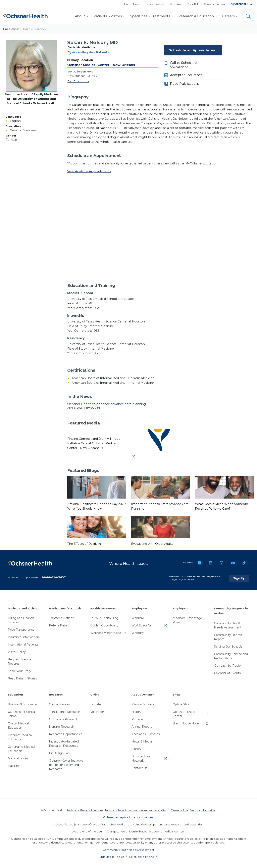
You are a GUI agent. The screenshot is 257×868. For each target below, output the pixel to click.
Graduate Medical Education (20, 737)
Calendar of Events (227, 672)
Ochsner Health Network (143, 758)
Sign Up (242, 577)
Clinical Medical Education (18, 725)
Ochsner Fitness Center (184, 713)
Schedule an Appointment (193, 50)
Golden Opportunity (104, 625)
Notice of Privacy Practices (85, 810)
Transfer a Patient (61, 617)
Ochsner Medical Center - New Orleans (101, 65)
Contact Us (139, 767)
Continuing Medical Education (21, 748)
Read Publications (185, 84)
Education (15, 694)
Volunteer (97, 711)
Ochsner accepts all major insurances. (129, 817)
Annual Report (142, 726)
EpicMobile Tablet (112, 856)
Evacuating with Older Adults (152, 544)
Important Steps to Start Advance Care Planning (160, 506)
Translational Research (65, 711)
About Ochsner (143, 694)
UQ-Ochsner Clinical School (22, 713)
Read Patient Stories (22, 678)
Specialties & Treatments (150, 16)
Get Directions (78, 81)
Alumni (136, 748)
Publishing (15, 765)
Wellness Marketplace (106, 632)
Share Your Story (19, 670)
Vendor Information (203, 810)
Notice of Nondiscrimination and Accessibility (136, 810)
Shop (176, 694)
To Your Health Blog (104, 617)
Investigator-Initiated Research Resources (64, 743)
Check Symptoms (214, 4)
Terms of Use (180, 810)
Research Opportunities (66, 733)
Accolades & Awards (146, 733)
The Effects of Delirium (84, 544)
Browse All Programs (22, 704)
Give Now (175, 4)
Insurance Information (23, 636)
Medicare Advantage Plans (187, 620)
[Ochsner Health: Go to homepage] (25, 15)
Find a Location (155, 4)
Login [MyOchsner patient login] (251, 4)
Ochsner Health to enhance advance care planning (107, 404)
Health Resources (103, 608)
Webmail (138, 617)
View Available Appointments (89, 171)
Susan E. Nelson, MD (35, 29)
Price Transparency (21, 629)
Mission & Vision (143, 704)
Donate (96, 704)
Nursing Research (62, 726)
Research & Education (196, 16)
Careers (228, 16)
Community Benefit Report (228, 636)
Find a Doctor (132, 4)
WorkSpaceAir (141, 625)
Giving (95, 694)
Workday (138, 632)
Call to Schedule (196, 65)
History (137, 711)
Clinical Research (61, 704)
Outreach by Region (228, 665)
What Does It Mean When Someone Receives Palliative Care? (222, 506)
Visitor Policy (17, 651)
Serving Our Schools (228, 646)
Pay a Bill (192, 4)
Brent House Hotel (186, 723)
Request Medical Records (20, 661)
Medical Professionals (65, 608)
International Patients (23, 644)
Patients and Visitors (23, 608)
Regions (137, 719)
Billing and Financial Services (21, 620)
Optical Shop (182, 704)
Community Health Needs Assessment (228, 625)
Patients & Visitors (108, 16)
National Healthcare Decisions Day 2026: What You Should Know (97, 506)
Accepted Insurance (186, 75)
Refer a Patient (60, 625)
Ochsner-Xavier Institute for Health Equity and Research (66, 764)
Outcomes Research (64, 719)
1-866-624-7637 (54, 577)
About (80, 16)
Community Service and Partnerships (231, 655)
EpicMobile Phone (142, 856)
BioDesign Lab (59, 753)
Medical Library (18, 758)
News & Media (142, 741)
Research (56, 694)
